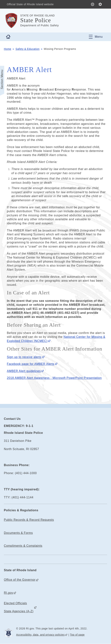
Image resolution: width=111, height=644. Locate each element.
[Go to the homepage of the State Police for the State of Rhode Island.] (12, 21)
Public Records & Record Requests (29, 520)
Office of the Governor (20, 580)
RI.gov (9, 593)
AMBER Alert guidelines (24, 371)
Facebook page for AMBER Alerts (31, 364)
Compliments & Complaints (23, 546)
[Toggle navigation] (96, 37)
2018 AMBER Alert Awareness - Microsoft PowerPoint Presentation (54, 378)
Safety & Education (27, 49)
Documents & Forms (18, 533)
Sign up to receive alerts (24, 357)
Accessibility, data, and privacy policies (40, 635)
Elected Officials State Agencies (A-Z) (19, 607)
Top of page (77, 635)
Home (8, 49)
